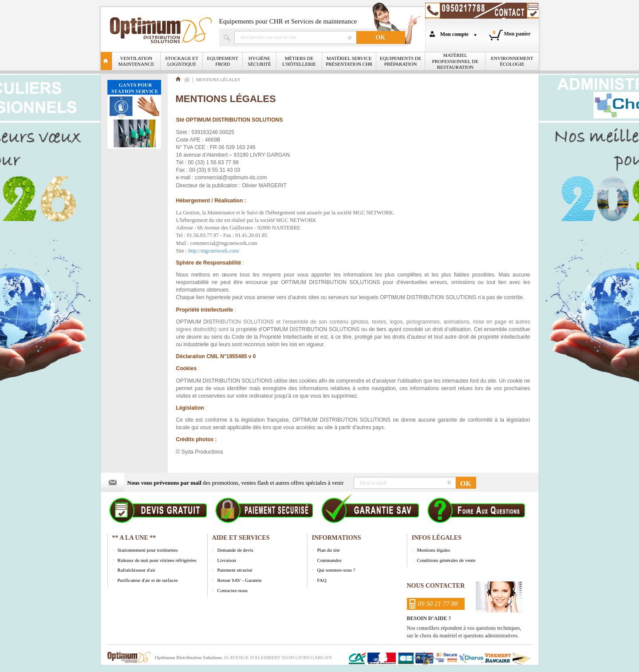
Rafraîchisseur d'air (136, 570)
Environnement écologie (512, 61)
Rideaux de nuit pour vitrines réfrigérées (157, 560)
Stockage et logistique (182, 61)
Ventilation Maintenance (136, 61)
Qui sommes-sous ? (336, 570)
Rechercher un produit (295, 38)
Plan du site (329, 550)
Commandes (329, 560)
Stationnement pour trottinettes (148, 550)
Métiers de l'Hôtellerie (299, 61)
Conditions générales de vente (446, 560)
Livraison (227, 560)
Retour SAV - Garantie (240, 580)
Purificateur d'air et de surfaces (148, 580)
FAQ (322, 580)
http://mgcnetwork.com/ (214, 251)
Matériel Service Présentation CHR (349, 61)
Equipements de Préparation (401, 61)
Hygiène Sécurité (259, 61)
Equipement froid (223, 61)
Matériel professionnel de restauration (455, 61)
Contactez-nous (233, 590)
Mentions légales (434, 550)
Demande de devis (235, 550)
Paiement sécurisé (235, 570)
